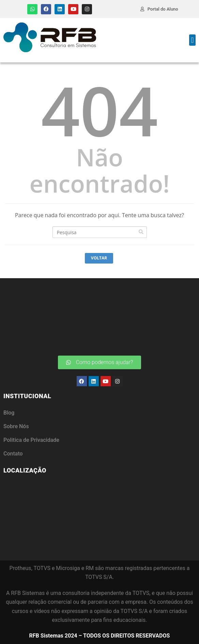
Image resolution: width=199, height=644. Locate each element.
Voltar (99, 258)
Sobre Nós (16, 426)
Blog (9, 413)
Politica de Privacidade (31, 440)
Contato (13, 454)
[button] (192, 40)
